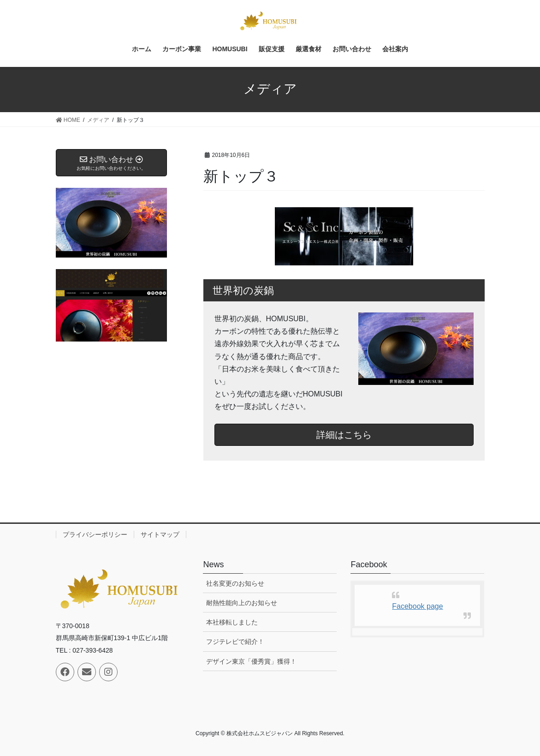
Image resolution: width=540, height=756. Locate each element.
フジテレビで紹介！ (235, 642)
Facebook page (417, 606)
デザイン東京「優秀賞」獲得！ (251, 661)
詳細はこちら (344, 435)
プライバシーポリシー (95, 534)
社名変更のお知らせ (235, 583)
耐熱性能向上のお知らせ (242, 603)
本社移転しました (232, 622)
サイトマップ (160, 534)
